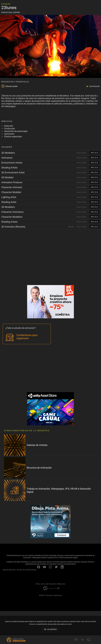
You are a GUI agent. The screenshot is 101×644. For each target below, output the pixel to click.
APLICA (94, 153)
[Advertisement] (50, 261)
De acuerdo (51, 629)
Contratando (94, 86)
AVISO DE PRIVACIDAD (27, 570)
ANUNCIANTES (9, 570)
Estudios (6, 4)
